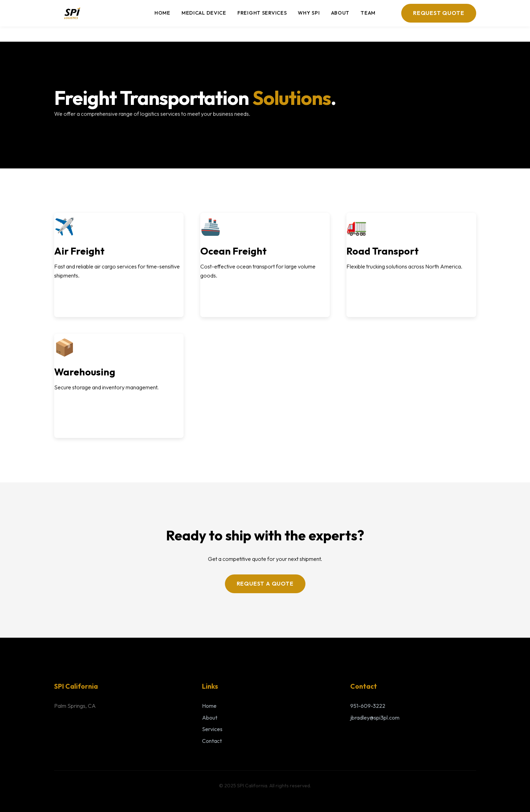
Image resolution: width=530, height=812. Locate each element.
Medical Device (204, 13)
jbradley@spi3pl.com (375, 718)
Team (368, 13)
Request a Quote (265, 583)
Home (162, 13)
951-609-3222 (368, 706)
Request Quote (439, 13)
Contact (212, 741)
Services (212, 729)
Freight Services (262, 13)
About (340, 13)
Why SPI (309, 13)
